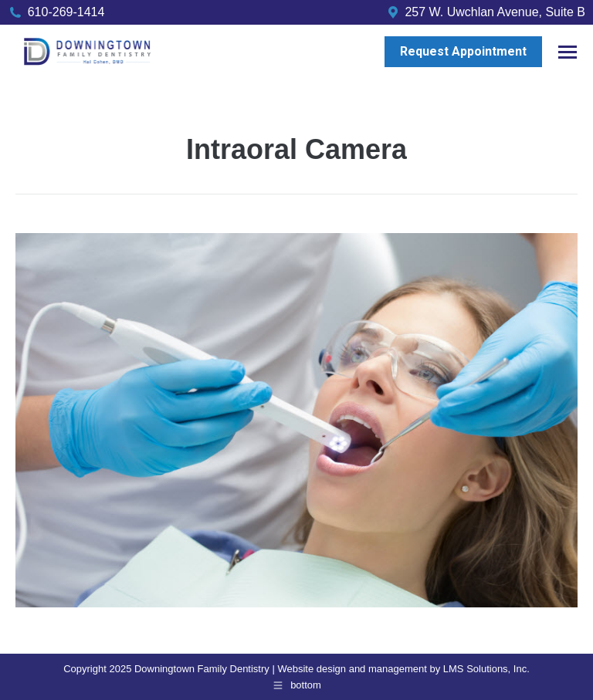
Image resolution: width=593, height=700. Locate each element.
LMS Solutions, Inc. (486, 669)
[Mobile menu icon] (568, 52)
